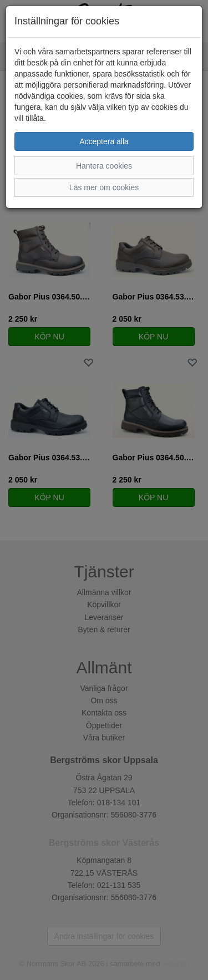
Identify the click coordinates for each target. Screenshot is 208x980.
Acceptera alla (104, 141)
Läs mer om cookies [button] (104, 187)
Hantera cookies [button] (104, 166)
